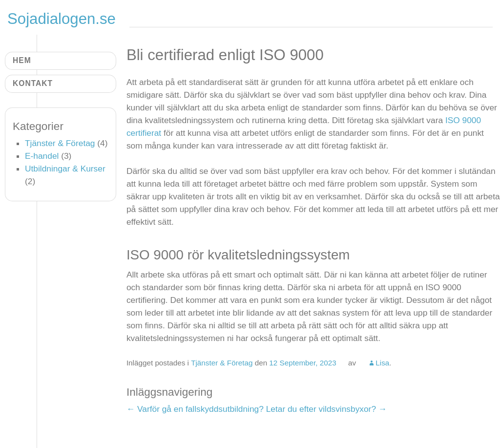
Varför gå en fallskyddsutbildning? (195, 409)
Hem (22, 60)
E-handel (42, 156)
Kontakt (33, 83)
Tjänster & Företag (222, 363)
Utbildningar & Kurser (65, 169)
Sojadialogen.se (62, 19)
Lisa (382, 363)
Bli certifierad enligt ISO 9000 (225, 55)
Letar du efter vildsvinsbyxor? (327, 409)
